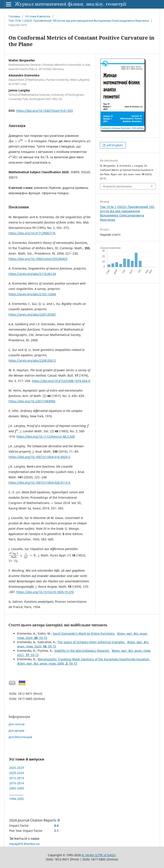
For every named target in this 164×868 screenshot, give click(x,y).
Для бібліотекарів (20, 737)
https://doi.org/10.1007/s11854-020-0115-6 (39, 482)
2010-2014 (17, 783)
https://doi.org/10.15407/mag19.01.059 (45, 111)
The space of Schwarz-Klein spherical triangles (91, 642)
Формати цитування (117, 186)
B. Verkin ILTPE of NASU (99, 855)
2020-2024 (17, 773)
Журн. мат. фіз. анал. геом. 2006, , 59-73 (47, 663)
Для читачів (16, 724)
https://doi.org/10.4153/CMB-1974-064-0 (61, 381)
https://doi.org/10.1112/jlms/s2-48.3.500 (46, 436)
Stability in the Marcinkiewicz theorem (82, 651)
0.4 (56, 825)
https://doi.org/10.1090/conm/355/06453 (38, 259)
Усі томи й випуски (38, 16)
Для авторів (16, 731)
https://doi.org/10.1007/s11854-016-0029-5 (39, 457)
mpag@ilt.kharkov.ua (24, 844)
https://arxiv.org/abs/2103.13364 (32, 294)
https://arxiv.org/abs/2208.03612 (32, 360)
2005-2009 (17, 788)
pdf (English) (114, 145)
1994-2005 (17, 799)
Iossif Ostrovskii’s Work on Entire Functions (84, 633)
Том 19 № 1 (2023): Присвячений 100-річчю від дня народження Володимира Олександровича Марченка (79, 21)
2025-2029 (17, 768)
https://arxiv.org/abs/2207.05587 (32, 314)
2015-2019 (17, 778)
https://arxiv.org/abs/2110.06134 (32, 274)
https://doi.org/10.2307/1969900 (32, 401)
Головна (14, 16)
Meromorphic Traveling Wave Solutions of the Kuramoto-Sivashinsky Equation (94, 659)
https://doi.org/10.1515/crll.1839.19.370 (45, 592)
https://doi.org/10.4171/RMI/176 (32, 233)
